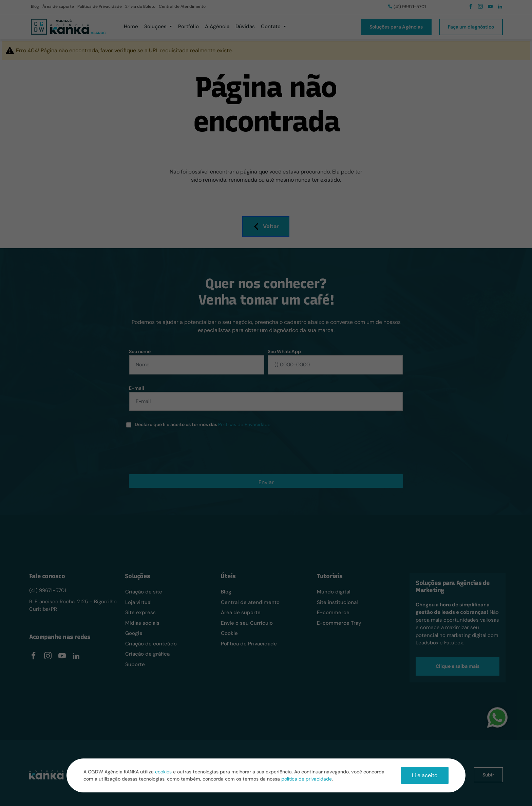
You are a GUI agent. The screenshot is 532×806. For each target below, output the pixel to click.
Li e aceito (425, 775)
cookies (163, 772)
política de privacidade (307, 779)
